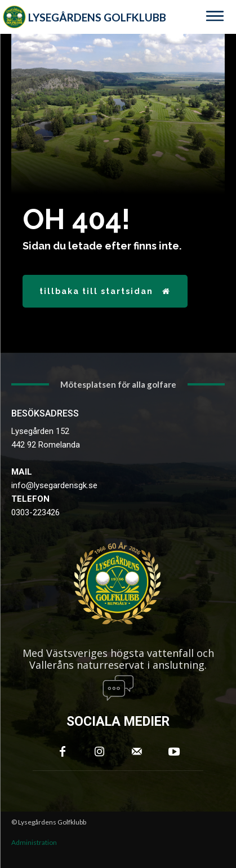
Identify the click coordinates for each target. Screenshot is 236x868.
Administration (34, 842)
